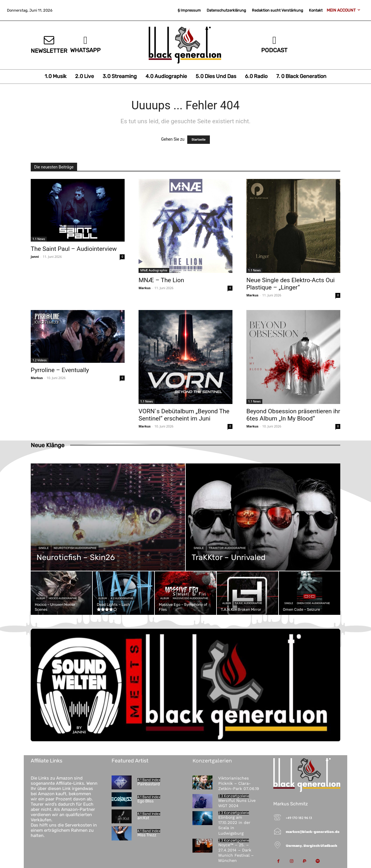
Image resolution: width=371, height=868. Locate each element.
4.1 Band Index (149, 780)
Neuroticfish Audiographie (75, 548)
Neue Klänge (48, 445)
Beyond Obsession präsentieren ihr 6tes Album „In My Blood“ (293, 415)
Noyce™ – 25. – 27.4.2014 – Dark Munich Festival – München (236, 853)
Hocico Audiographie (63, 598)
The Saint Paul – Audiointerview (74, 249)
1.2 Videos (40, 360)
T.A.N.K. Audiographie (248, 603)
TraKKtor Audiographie (227, 548)
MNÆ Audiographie (154, 270)
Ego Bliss (146, 801)
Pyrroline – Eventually (60, 370)
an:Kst (143, 818)
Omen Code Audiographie (313, 603)
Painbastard (149, 784)
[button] (13, 855)
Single (44, 548)
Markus (145, 288)
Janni (35, 257)
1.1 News (39, 239)
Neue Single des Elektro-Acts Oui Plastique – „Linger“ (291, 284)
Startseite (199, 140)
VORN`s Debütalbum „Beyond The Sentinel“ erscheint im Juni (184, 415)
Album (41, 598)
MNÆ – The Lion (161, 280)
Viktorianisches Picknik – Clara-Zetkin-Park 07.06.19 (239, 783)
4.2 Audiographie (122, 598)
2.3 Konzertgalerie (234, 796)
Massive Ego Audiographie (190, 598)
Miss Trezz (147, 835)
